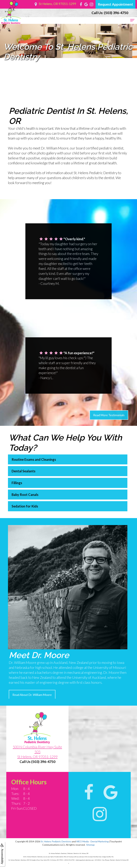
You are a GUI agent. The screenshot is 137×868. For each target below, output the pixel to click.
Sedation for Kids (18, 506)
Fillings (10, 483)
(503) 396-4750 (110, 13)
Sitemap (90, 845)
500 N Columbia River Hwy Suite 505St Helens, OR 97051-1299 (37, 759)
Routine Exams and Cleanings (27, 459)
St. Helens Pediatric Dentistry (56, 841)
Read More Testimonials (109, 422)
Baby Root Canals (18, 495)
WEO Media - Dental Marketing (92, 841)
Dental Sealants (16, 471)
